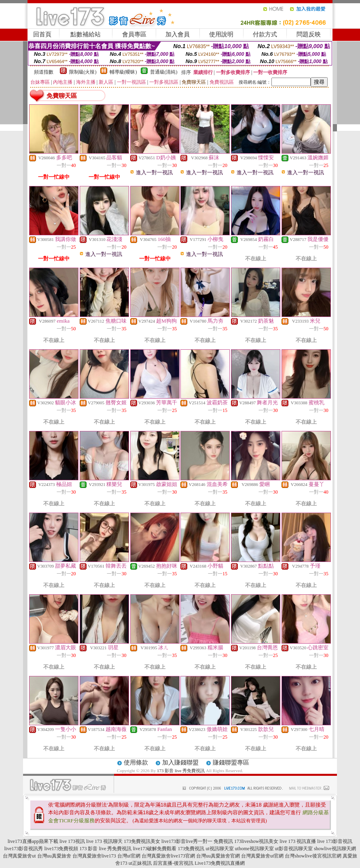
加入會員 (178, 34)
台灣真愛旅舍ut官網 (262, 856)
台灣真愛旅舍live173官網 (168, 856)
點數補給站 (86, 34)
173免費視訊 (191, 849)
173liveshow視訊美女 (256, 841)
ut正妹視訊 (140, 863)
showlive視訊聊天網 (335, 849)
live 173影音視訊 (335, 841)
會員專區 (134, 34)
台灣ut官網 (129, 856)
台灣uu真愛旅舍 (54, 856)
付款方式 (265, 34)
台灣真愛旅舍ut (19, 856)
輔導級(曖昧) (123, 72)
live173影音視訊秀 (23, 849)
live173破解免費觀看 (155, 849)
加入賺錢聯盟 (180, 762)
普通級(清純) (164, 72)
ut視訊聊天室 (219, 849)
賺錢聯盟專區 (231, 762)
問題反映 (309, 34)
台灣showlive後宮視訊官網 (313, 856)
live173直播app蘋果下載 (33, 841)
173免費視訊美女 (142, 841)
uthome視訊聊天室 (254, 849)
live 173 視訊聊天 (104, 841)
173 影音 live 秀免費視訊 (181, 771)
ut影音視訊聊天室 (294, 849)
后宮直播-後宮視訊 (173, 863)
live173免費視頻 (61, 849)
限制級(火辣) (83, 72)
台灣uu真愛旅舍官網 (218, 856)
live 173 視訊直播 (298, 841)
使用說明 (221, 34)
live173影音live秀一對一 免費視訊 (197, 841)
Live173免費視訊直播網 (220, 863)
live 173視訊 (72, 841)
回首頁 (42, 34)
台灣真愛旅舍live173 (94, 856)
